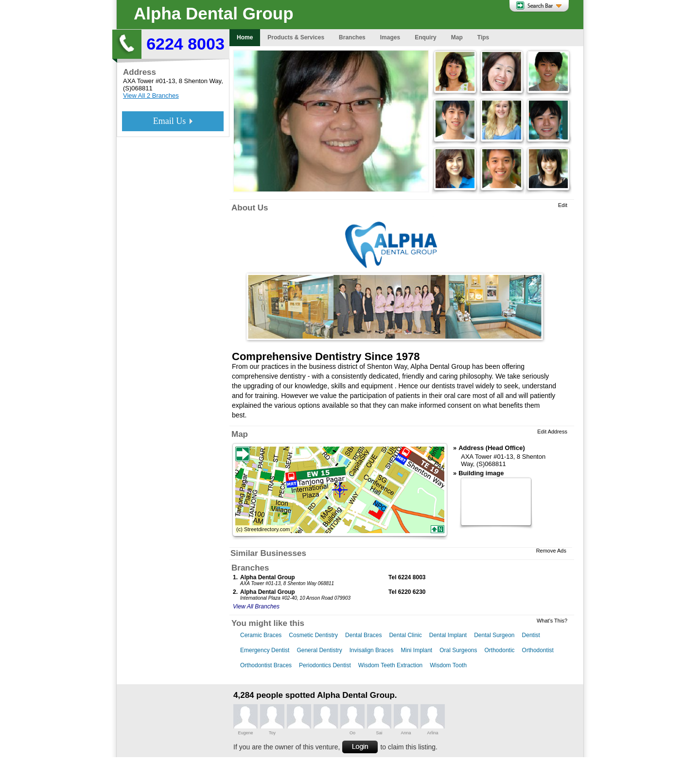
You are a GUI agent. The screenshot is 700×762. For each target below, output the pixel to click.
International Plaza (260, 598)
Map (240, 434)
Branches (250, 568)
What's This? (552, 621)
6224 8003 (185, 44)
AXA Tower (138, 81)
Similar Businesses (268, 553)
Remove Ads (551, 551)
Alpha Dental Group (214, 13)
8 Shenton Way (200, 81)
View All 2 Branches (151, 95)
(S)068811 (138, 88)
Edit (563, 205)
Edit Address (552, 432)
